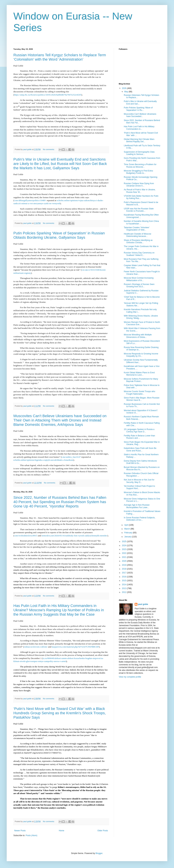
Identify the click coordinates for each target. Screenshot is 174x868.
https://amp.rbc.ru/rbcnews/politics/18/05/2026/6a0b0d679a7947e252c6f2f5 (48, 95)
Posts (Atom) (31, 835)
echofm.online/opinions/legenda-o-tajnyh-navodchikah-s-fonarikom (43, 460)
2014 (124, 585)
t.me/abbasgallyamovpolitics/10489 (30, 200)
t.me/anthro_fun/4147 (71, 457)
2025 (124, 541)
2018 (124, 569)
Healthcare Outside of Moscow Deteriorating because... (137, 235)
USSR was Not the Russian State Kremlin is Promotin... (139, 210)
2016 (124, 577)
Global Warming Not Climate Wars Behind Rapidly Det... (139, 140)
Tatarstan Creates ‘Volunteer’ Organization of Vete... (137, 229)
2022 (124, 553)
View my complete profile (130, 677)
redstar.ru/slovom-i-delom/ (36, 647)
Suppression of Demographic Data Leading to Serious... (139, 153)
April (127, 525)
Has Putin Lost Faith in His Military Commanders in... (139, 128)
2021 (124, 557)
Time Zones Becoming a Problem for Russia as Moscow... (140, 166)
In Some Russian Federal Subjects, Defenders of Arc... (140, 519)
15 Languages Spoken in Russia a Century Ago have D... (139, 430)
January (128, 537)
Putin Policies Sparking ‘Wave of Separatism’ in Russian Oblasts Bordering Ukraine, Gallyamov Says (59, 235)
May (126, 92)
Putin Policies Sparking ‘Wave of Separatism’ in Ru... (138, 109)
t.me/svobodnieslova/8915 (26, 536)
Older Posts (103, 831)
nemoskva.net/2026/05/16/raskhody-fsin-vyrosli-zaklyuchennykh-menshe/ (75, 536)
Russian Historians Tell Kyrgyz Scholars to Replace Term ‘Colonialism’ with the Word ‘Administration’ (60, 57)
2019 (124, 565)
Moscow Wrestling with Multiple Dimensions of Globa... (138, 336)
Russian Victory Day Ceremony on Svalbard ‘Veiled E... (139, 254)
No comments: (49, 149)
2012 (124, 592)
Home (62, 831)
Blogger (99, 853)
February (129, 533)
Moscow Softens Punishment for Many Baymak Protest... (141, 380)
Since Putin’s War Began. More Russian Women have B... (142, 399)
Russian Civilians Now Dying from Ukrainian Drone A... (139, 185)
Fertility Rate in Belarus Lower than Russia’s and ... (139, 437)
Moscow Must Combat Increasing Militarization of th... (139, 279)
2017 (124, 573)
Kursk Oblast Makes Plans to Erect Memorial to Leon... (139, 374)
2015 (124, 581)
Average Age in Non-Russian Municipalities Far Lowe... (137, 506)
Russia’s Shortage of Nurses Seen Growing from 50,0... (139, 285)
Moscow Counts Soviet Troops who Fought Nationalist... (139, 393)
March (127, 529)
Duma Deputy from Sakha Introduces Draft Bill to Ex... (140, 462)
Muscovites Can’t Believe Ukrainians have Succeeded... (140, 115)
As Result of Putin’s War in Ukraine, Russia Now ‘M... (140, 191)
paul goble (143, 604)
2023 (124, 549)
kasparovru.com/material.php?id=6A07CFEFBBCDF (75, 647)
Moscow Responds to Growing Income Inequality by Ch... (141, 355)
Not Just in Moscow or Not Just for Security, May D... (139, 481)
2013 (124, 588)
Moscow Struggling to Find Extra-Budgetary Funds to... (139, 172)
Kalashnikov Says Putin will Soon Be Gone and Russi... (140, 449)
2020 (124, 561)
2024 (124, 546)
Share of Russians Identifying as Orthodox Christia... (138, 241)
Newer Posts (20, 831)
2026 (124, 88)
